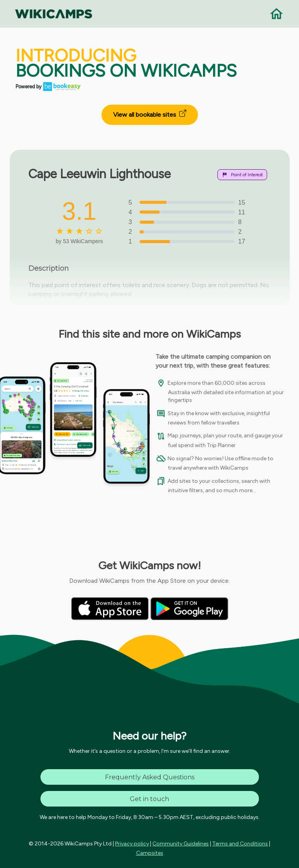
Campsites (150, 853)
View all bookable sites (150, 114)
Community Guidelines (181, 844)
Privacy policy (132, 844)
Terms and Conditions (240, 844)
